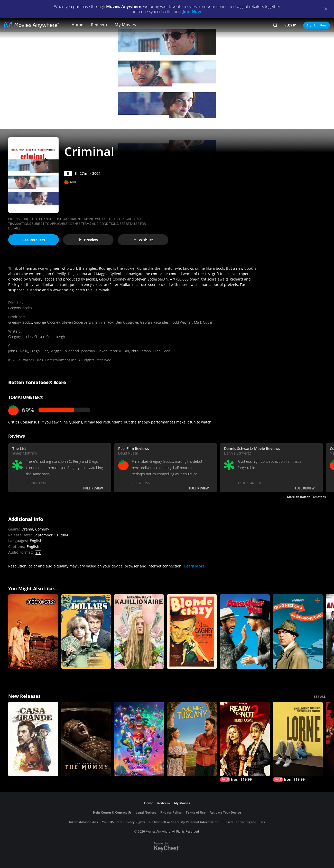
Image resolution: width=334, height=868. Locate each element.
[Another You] (245, 631)
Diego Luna (39, 351)
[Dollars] (86, 631)
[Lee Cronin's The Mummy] (86, 739)
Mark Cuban (204, 322)
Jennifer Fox (104, 322)
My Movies (125, 25)
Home (77, 25)
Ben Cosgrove (127, 322)
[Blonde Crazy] (192, 631)
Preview (88, 240)
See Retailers (34, 240)
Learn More (194, 566)
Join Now (192, 12)
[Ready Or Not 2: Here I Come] (245, 742)
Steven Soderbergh (77, 322)
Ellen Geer (161, 351)
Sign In (290, 25)
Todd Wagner (181, 322)
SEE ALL (320, 697)
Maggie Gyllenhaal (65, 351)
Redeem (99, 25)
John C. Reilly (18, 351)
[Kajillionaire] (139, 631)
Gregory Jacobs (20, 308)
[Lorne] (298, 742)
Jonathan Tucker (94, 351)
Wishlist (143, 240)
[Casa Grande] (33, 739)
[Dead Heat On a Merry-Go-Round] (298, 631)
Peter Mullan (119, 351)
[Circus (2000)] (33, 631)
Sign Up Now (317, 25)
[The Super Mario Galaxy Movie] (139, 739)
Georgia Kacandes (154, 322)
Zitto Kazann (141, 351)
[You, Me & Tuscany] (192, 739)
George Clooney (47, 322)
